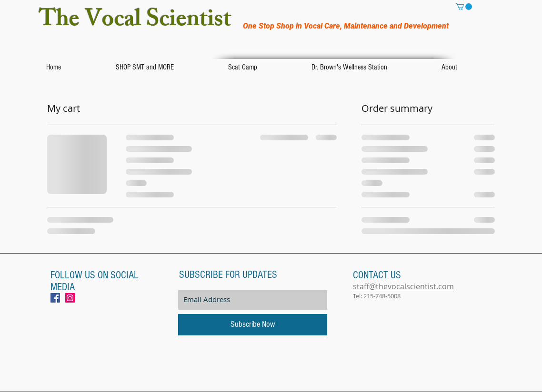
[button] (464, 7)
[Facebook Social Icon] (55, 298)
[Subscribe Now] (253, 325)
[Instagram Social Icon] (70, 298)
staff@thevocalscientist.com (403, 286)
